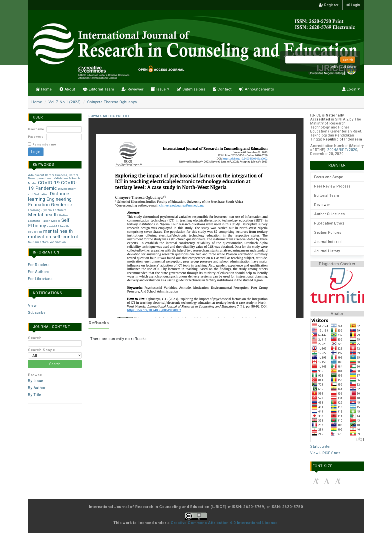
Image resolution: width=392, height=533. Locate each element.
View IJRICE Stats (325, 453)
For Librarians (40, 279)
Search (55, 341)
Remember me (44, 144)
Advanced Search (344, 67)
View (32, 305)
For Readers (39, 265)
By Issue (36, 381)
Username (36, 129)
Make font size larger (338, 481)
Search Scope (55, 353)
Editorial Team (98, 89)
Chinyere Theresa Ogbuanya (112, 102)
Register (329, 5)
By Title (35, 395)
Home (44, 89)
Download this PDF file (109, 116)
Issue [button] (160, 89)
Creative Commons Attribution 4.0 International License (224, 523)
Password (36, 137)
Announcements (257, 89)
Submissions (191, 89)
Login (353, 5)
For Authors (39, 272)
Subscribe (37, 312)
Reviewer (132, 89)
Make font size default (327, 481)
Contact (222, 89)
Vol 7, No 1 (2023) (65, 102)
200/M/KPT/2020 (342, 150)
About (67, 89)
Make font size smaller (316, 481)
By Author (37, 388)
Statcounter (321, 446)
